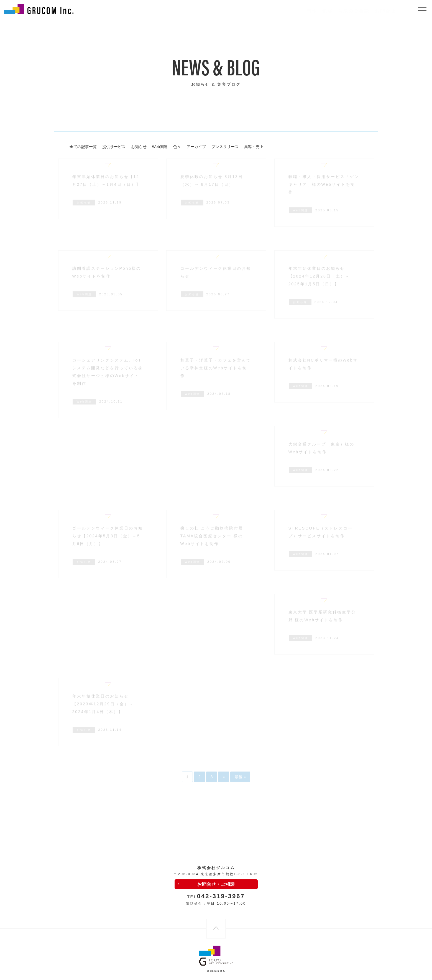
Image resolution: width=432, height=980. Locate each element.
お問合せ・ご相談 (216, 884)
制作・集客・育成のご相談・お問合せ (351, 11)
